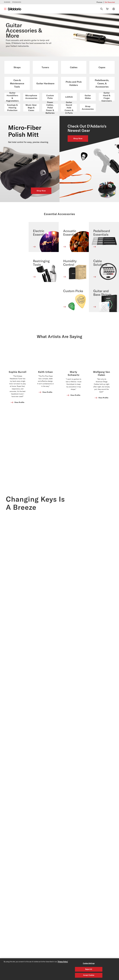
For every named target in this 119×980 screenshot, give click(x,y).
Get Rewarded (110, 2)
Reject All (89, 969)
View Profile (19, 372)
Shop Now (41, 191)
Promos (99, 2)
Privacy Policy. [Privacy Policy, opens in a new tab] (63, 962)
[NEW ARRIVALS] (89, 159)
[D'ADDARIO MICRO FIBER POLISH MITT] (30, 159)
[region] (59, 969)
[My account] (114, 9)
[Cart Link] (107, 9)
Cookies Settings (89, 963)
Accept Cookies (89, 975)
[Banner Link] (18, 325)
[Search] (102, 9)
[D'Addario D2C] (15, 9)
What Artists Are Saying (60, 306)
